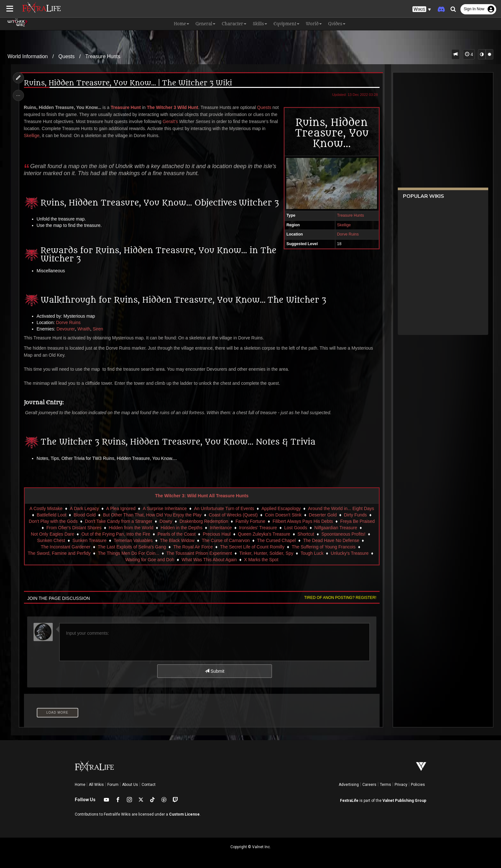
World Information (28, 56)
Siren (98, 329)
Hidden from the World (131, 528)
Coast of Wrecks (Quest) (233, 515)
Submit (215, 671)
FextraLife (349, 801)
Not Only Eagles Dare (53, 534)
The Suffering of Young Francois (324, 547)
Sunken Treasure (90, 540)
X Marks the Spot (261, 560)
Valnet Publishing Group (404, 801)
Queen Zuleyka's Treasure (264, 534)
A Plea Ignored (121, 508)
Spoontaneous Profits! (343, 534)
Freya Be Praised (358, 521)
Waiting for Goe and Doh (150, 560)
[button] (422, 9)
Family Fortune (250, 521)
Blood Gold (85, 515)
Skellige (344, 225)
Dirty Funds (355, 515)
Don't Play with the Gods (53, 521)
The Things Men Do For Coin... (128, 553)
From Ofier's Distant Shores (74, 528)
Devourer (66, 329)
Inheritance (221, 528)
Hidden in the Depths (182, 528)
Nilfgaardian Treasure (336, 528)
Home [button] (181, 24)
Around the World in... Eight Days (341, 508)
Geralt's (170, 121)
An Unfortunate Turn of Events (224, 508)
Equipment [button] (286, 24)
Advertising (349, 785)
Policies (418, 785)
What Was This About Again (209, 560)
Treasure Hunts (103, 56)
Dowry (166, 521)
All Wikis (96, 785)
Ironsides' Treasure (258, 528)
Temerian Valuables (133, 540)
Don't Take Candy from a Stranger (119, 521)
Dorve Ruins (348, 234)
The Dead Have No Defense (331, 540)
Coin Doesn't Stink (283, 515)
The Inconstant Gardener (66, 547)
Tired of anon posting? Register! (340, 598)
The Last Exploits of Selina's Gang (132, 547)
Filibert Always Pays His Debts (303, 521)
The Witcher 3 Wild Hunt (172, 107)
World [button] (314, 24)
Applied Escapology (281, 508)
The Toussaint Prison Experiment (199, 553)
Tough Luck (312, 553)
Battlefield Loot (52, 515)
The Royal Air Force (193, 547)
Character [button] (234, 24)
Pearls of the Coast (177, 534)
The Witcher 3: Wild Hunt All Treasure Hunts (202, 496)
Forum (113, 785)
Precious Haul (217, 534)
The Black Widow (177, 540)
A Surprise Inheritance (165, 508)
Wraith (84, 329)
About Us (130, 785)
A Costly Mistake (46, 508)
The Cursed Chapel (276, 540)
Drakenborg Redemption (204, 521)
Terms (385, 785)
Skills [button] (260, 24)
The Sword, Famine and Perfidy (59, 553)
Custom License (184, 814)
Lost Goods (296, 528)
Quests (67, 56)
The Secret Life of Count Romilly (252, 547)
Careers (369, 785)
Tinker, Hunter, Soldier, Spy (266, 553)
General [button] (205, 24)
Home (80, 785)
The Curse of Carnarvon (226, 540)
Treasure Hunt (126, 107)
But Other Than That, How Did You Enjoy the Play (152, 515)
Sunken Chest (51, 540)
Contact (149, 785)
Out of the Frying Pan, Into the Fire (116, 534)
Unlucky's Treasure (350, 553)
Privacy (401, 785)
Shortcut (306, 534)
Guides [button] (337, 24)
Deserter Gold (323, 515)
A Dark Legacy (84, 508)
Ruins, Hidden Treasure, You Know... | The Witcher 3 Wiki (128, 83)
